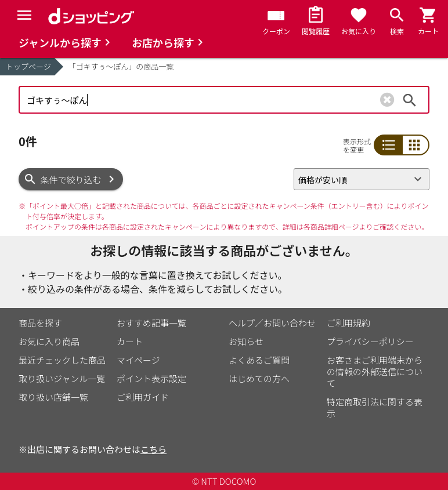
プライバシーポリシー (370, 341)
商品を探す (40, 323)
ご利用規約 (348, 323)
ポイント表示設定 (151, 378)
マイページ (138, 360)
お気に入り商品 (49, 341)
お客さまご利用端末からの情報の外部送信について (375, 371)
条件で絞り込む (71, 179)
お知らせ (246, 341)
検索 (410, 100)
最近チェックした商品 (62, 360)
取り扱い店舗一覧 (53, 397)
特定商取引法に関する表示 (375, 407)
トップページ (28, 66)
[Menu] (24, 15)
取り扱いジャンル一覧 (62, 378)
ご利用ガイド (143, 397)
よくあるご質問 (259, 360)
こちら (153, 449)
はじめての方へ (259, 378)
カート (130, 341)
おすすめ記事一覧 (151, 323)
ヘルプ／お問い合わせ (272, 323)
